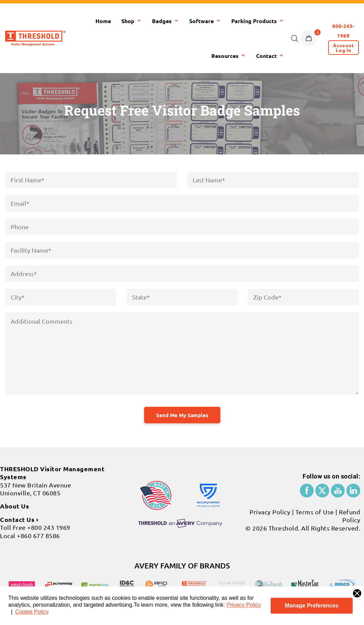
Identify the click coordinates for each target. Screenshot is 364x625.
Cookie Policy (32, 612)
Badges (165, 21)
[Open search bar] (295, 38)
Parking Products (258, 21)
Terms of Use (315, 512)
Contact (270, 56)
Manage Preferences (312, 606)
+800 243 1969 (49, 527)
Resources (229, 56)
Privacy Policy (244, 605)
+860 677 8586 (38, 536)
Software (205, 21)
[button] (343, 48)
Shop (132, 21)
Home (103, 21)
